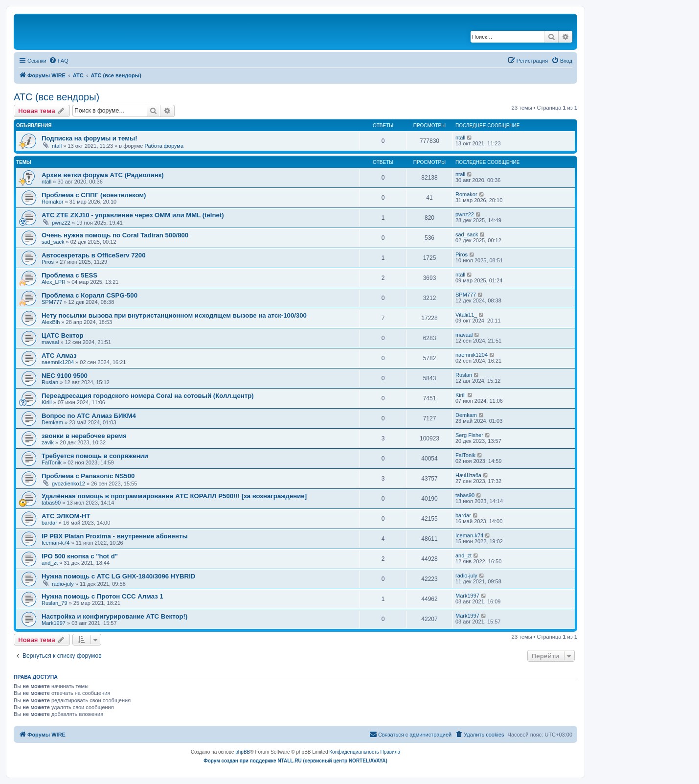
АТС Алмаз (59, 356)
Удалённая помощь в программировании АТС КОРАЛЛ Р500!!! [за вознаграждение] (174, 496)
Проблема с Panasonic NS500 (88, 476)
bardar (49, 523)
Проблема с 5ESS (69, 275)
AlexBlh (51, 322)
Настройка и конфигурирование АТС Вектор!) (114, 616)
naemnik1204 (58, 362)
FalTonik (52, 462)
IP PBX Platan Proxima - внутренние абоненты (115, 536)
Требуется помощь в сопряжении (95, 456)
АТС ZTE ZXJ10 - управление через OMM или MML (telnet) (133, 215)
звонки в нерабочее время (84, 436)
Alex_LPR (54, 282)
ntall (57, 146)
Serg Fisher (469, 435)
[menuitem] (59, 61)
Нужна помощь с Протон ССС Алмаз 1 (102, 596)
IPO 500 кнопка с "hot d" (80, 556)
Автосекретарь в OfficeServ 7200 (93, 255)
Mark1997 (467, 596)
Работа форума (164, 146)
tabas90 (51, 503)
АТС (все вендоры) (56, 97)
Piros (48, 262)
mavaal (50, 342)
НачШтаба (468, 475)
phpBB (243, 752)
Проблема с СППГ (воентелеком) (94, 195)
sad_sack (53, 242)
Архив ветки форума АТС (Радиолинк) (103, 175)
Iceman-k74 (56, 543)
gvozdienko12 (68, 484)
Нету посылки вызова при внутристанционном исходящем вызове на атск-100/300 (174, 315)
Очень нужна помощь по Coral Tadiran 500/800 (115, 235)
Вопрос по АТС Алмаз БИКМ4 (89, 416)
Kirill (47, 402)
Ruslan (50, 382)
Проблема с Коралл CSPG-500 (90, 295)
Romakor (53, 202)
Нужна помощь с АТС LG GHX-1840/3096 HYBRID (118, 576)
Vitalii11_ (466, 315)
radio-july (63, 584)
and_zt (50, 563)
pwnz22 (61, 223)
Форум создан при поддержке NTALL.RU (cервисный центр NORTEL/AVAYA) (295, 761)
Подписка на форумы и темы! (90, 138)
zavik (48, 442)
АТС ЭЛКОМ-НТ (66, 516)
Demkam (52, 422)
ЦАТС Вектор (63, 335)
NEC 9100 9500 (65, 376)
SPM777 (52, 302)
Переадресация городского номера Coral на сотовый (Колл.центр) (148, 396)
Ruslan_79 (55, 603)
